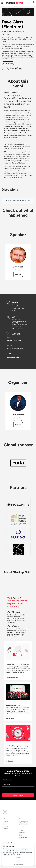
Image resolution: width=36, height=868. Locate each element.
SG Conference (24, 821)
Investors (5, 821)
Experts (5, 823)
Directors (5, 828)
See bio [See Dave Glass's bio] (18, 274)
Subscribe (17, 795)
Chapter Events (24, 823)
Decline (18, 861)
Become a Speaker (24, 825)
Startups (5, 825)
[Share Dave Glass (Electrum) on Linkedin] (12, 68)
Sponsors (5, 826)
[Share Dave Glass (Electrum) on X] (8, 68)
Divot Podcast (23, 838)
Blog (21, 834)
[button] (34, 2)
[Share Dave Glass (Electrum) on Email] (16, 68)
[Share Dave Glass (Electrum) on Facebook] (3, 68)
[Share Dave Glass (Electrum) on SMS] (20, 68)
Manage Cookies (18, 864)
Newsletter (22, 833)
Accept (18, 858)
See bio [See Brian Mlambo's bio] (18, 425)
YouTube (22, 836)
